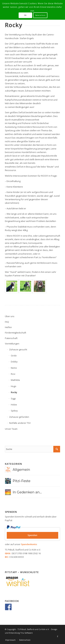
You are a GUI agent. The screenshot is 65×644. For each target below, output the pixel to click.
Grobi (14, 356)
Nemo (14, 368)
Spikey (14, 411)
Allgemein (21, 470)
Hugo (14, 386)
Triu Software (26, 633)
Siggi (13, 398)
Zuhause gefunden (19, 417)
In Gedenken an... (27, 492)
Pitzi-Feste (22, 481)
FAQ (7, 322)
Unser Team (11, 429)
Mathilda (15, 380)
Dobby (14, 362)
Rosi (13, 374)
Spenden (32, 535)
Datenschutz (40, 15)
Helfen (8, 327)
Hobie (14, 405)
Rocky (14, 392)
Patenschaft (11, 338)
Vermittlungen (12, 344)
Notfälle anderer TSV (20, 423)
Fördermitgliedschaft (15, 333)
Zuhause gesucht (18, 349)
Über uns (10, 316)
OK (25, 15)
